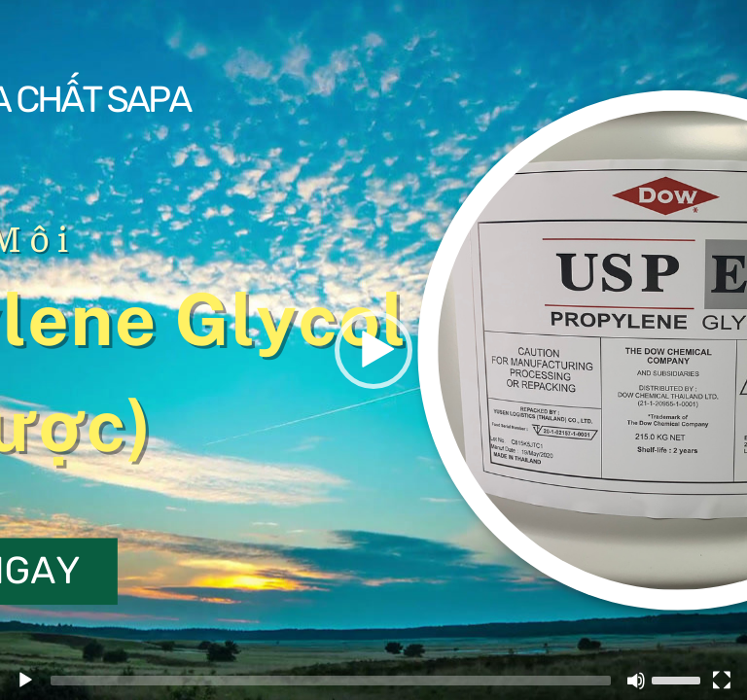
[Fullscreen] (722, 681)
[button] (373, 350)
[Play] (25, 681)
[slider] (679, 679)
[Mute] (636, 681)
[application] (373, 350)
